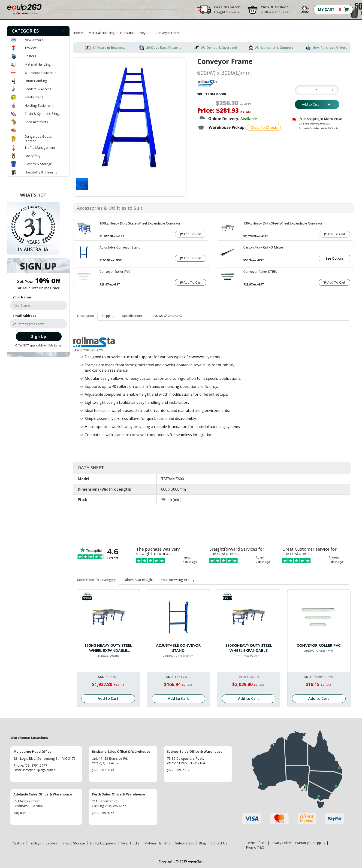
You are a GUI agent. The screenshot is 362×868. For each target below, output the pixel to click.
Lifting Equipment (103, 843)
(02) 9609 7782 (178, 770)
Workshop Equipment (41, 73)
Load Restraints (36, 122)
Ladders (52, 843)
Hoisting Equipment (39, 105)
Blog (202, 843)
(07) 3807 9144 (103, 770)
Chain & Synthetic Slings (42, 114)
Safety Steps (34, 97)
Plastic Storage (74, 843)
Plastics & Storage (38, 164)
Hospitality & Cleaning (41, 172)
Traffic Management (40, 147)
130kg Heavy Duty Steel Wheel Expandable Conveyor (108, 648)
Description (85, 316)
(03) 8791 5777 (36, 765)
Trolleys (30, 48)
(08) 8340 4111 (25, 812)
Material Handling (38, 64)
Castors (30, 56)
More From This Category (96, 580)
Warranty (302, 842)
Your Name (22, 297)
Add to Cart (317, 104)
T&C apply (333, 128)
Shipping (108, 316)
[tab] (38, 31)
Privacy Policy (281, 842)
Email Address (24, 316)
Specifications (132, 316)
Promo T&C (255, 847)
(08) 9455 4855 (103, 812)
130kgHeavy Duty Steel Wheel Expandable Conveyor (249, 648)
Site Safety (32, 156)
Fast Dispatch (227, 9)
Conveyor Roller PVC (319, 645)
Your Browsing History (178, 580)
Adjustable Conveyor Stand (178, 648)
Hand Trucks (130, 843)
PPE (27, 130)
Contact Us (219, 843)
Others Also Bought (138, 580)
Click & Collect (275, 9)
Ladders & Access (38, 89)
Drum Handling (36, 81)
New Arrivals (34, 40)
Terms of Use (256, 842)
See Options (335, 258)
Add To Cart (191, 234)
